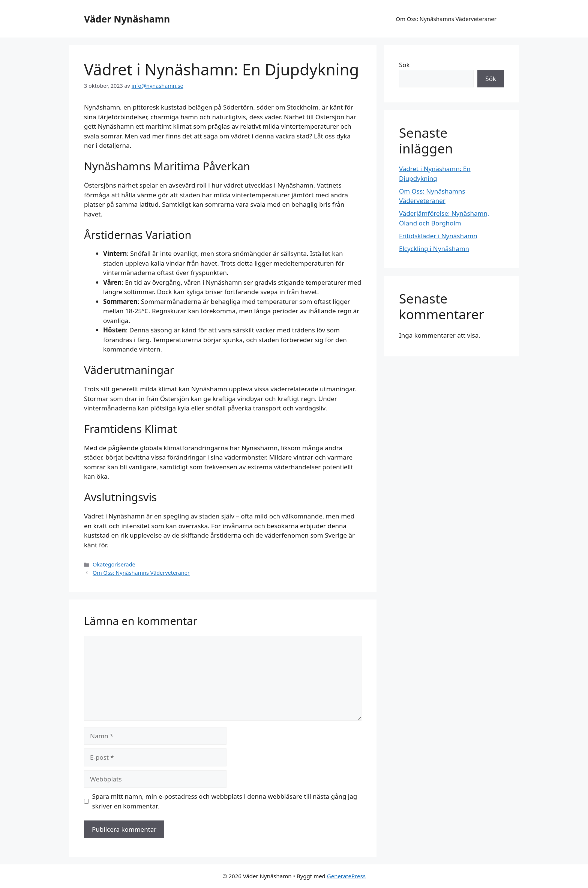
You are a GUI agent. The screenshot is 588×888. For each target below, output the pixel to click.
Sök (404, 65)
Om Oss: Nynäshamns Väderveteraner (446, 19)
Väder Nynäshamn (127, 19)
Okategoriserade (114, 564)
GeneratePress (346, 876)
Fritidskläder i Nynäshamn (438, 236)
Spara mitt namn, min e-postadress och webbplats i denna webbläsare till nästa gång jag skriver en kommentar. (225, 801)
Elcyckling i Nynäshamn (434, 249)
